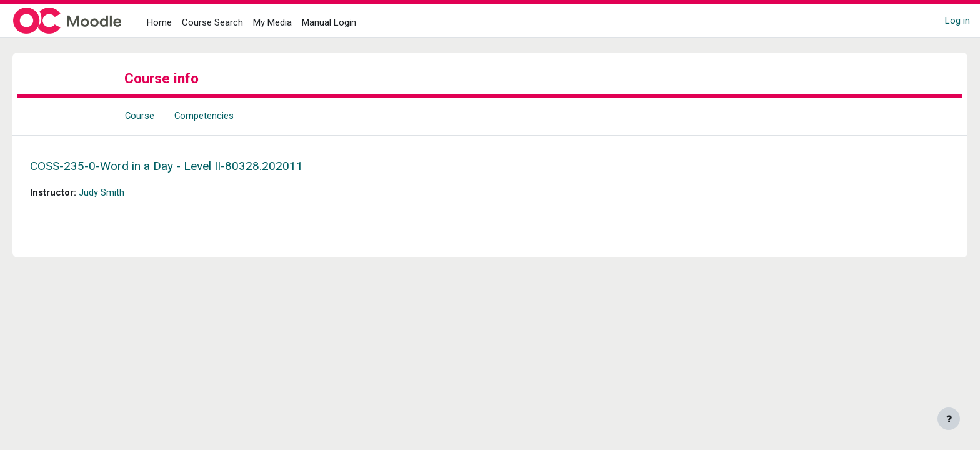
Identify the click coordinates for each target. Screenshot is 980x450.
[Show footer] (949, 419)
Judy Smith (119, 192)
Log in (957, 21)
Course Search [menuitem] (212, 22)
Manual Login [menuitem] (329, 22)
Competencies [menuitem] (205, 116)
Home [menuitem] (159, 22)
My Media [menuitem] (272, 22)
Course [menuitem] (140, 116)
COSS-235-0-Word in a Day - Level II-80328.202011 (184, 166)
